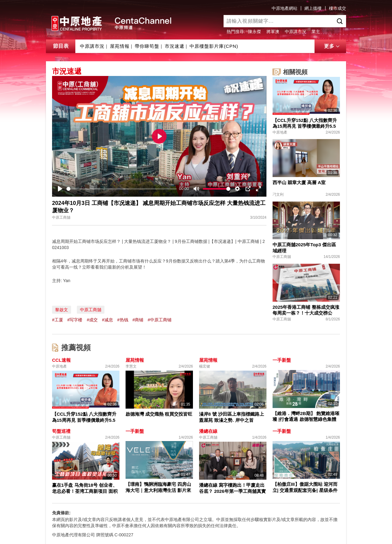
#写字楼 (75, 320)
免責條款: (61, 513)
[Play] (60, 189)
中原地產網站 (285, 8)
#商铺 (138, 320)
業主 (316, 32)
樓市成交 (337, 8)
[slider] (122, 189)
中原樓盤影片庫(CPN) (214, 46)
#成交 (92, 320)
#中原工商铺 (160, 320)
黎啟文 (62, 310)
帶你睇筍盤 (147, 46)
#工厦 (58, 320)
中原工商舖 (91, 310)
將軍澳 (273, 32)
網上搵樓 (313, 8)
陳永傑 (254, 32)
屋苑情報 (120, 46)
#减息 (107, 320)
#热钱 (123, 320)
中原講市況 (296, 32)
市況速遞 (175, 46)
